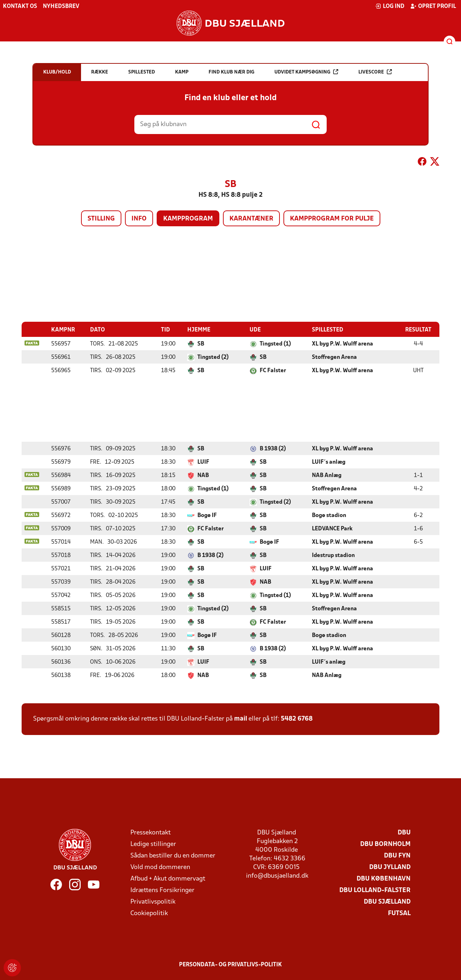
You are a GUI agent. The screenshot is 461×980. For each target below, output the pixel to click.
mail (241, 719)
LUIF (203, 462)
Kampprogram (188, 219)
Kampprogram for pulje (332, 219)
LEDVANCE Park (332, 529)
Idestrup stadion (333, 555)
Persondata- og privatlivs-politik (230, 965)
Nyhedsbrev (61, 6)
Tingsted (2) (213, 357)
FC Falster (273, 370)
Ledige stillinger (153, 844)
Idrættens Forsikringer (162, 890)
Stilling (101, 219)
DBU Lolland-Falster (375, 890)
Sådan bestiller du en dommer (173, 856)
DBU (404, 832)
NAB (203, 475)
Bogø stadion (329, 515)
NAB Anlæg (327, 475)
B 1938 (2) (273, 449)
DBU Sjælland (387, 902)
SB (201, 344)
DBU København (384, 879)
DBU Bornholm (385, 844)
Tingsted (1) (275, 344)
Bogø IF (207, 515)
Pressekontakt (151, 832)
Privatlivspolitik (153, 902)
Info (139, 219)
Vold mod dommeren (160, 867)
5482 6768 (297, 719)
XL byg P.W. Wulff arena (343, 344)
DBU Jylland (390, 867)
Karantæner (251, 219)
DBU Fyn (397, 856)
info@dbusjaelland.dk (277, 876)
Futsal (399, 913)
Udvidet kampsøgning (306, 72)
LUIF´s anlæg (329, 462)
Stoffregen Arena (334, 357)
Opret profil (433, 6)
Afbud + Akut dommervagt (168, 879)
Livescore (375, 72)
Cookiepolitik (149, 913)
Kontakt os (20, 6)
